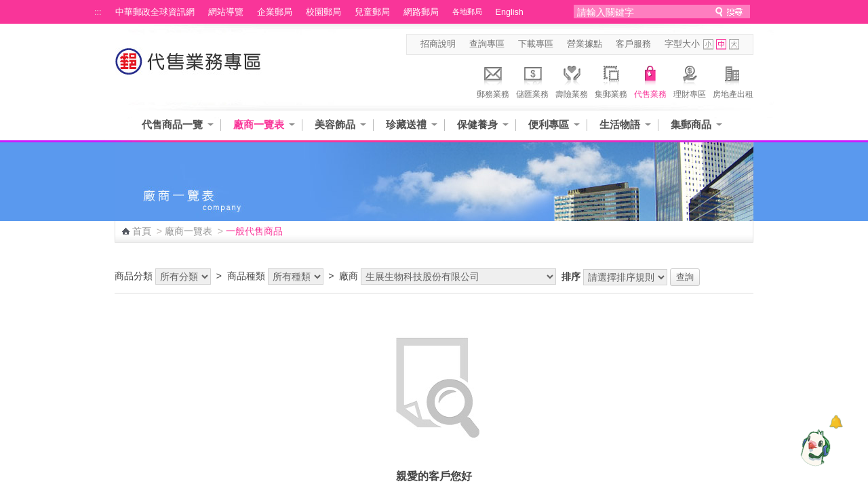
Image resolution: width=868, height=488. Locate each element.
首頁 (142, 231)
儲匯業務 (532, 80)
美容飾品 (335, 124)
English (510, 12)
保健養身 (477, 124)
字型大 (734, 44)
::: (98, 12)
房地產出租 (733, 80)
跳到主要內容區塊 (7, 7)
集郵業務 (611, 80)
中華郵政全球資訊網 (155, 12)
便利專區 (549, 124)
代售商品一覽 (172, 124)
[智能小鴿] (814, 447)
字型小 (708, 44)
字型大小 (682, 44)
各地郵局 (467, 12)
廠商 (349, 276)
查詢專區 (487, 44)
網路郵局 (421, 12)
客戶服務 (633, 44)
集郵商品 (691, 124)
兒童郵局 (372, 12)
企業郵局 (275, 12)
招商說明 (438, 44)
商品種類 (246, 276)
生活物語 (620, 124)
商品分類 (134, 276)
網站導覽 (226, 12)
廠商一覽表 (259, 124)
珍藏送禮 (406, 124)
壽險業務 (572, 80)
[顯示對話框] (836, 422)
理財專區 (690, 80)
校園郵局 (323, 12)
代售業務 (650, 80)
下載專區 (536, 44)
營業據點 (585, 44)
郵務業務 (493, 80)
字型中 (721, 44)
